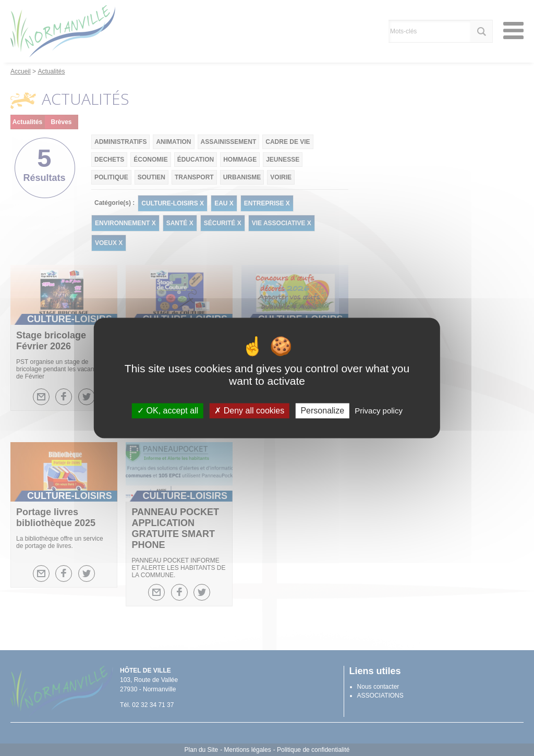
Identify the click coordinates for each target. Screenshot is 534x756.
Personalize (322, 411)
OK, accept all (168, 411)
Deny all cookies (249, 411)
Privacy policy (379, 411)
